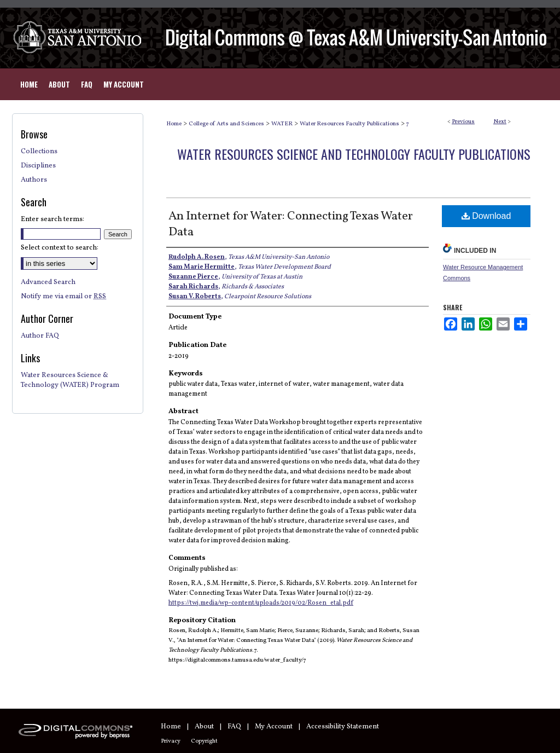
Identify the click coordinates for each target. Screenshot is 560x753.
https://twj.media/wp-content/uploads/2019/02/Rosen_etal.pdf (261, 603)
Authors (34, 180)
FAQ (234, 727)
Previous (463, 122)
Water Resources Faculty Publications (349, 124)
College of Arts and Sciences (226, 124)
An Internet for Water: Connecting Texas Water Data (291, 224)
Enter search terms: (52, 219)
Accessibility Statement (343, 727)
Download (486, 216)
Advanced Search (48, 282)
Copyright (204, 741)
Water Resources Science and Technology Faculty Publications (354, 154)
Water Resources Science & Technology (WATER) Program (70, 380)
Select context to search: (60, 248)
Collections (39, 152)
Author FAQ (40, 336)
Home (174, 124)
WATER (282, 124)
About (204, 727)
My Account (274, 727)
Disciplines (38, 166)
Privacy (171, 741)
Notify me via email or (63, 297)
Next (500, 122)
